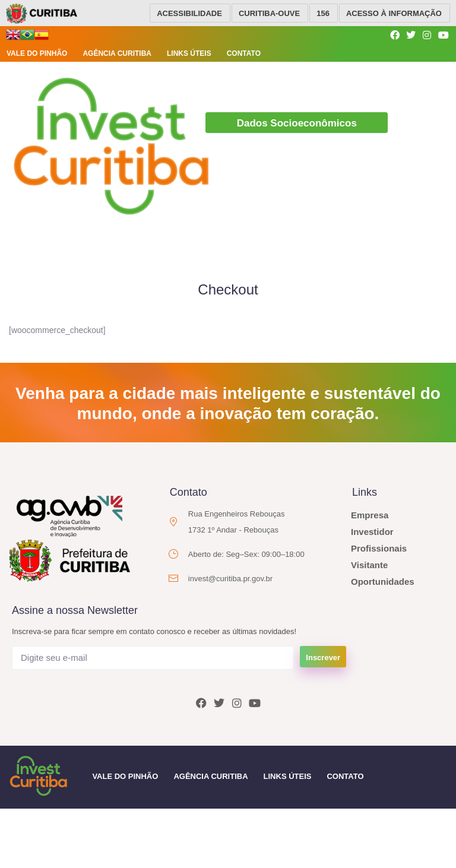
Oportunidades (383, 580)
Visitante (369, 564)
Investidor (372, 530)
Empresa (370, 514)
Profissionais (379, 547)
